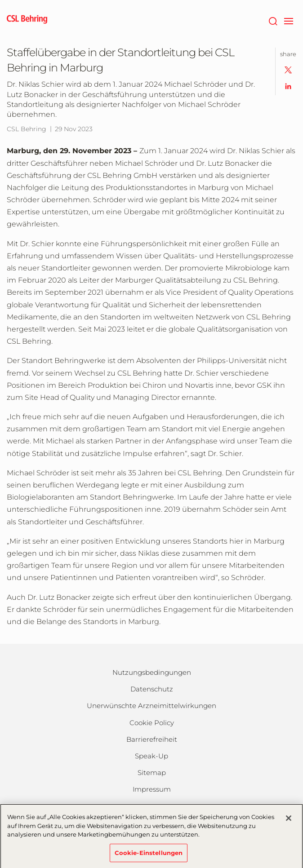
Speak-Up (151, 756)
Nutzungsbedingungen (152, 672)
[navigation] (288, 20)
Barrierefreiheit (152, 739)
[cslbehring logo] (27, 20)
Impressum (152, 789)
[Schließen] (289, 821)
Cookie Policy (152, 723)
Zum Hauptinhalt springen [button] (0, 0)
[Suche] (273, 20)
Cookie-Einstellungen (149, 856)
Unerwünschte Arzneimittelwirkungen (151, 706)
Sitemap (152, 773)
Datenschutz (152, 689)
